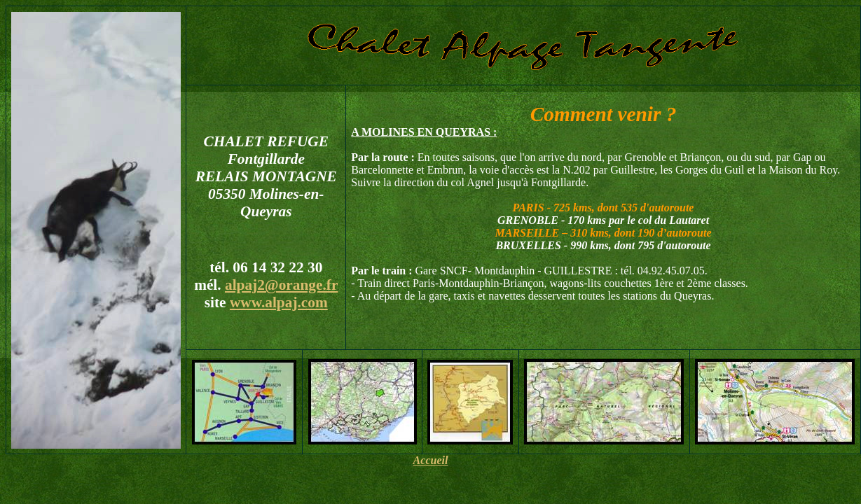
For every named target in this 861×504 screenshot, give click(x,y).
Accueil (431, 460)
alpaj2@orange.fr (281, 285)
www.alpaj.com (279, 302)
